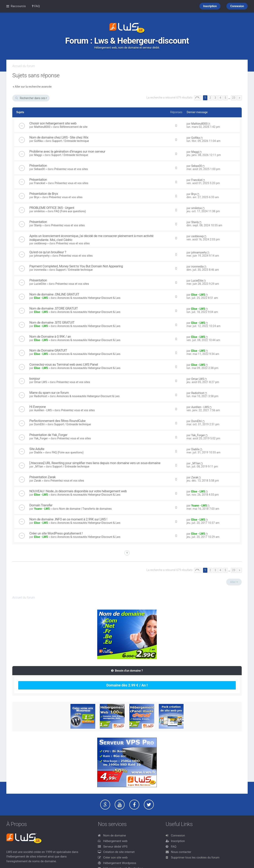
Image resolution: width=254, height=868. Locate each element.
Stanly (38, 225)
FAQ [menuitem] (36, 6)
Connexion (178, 835)
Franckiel (40, 183)
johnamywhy (42, 256)
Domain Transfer (41, 505)
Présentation (38, 165)
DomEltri (39, 424)
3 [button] (215, 98)
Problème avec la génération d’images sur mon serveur (67, 151)
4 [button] (220, 98)
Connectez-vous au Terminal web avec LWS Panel (64, 364)
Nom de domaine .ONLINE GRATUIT (54, 294)
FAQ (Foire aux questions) (70, 211)
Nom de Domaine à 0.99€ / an (50, 336)
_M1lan (39, 467)
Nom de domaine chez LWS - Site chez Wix (59, 137)
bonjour (35, 379)
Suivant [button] (239, 98)
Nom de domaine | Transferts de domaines (85, 509)
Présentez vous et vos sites (71, 169)
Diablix (38, 452)
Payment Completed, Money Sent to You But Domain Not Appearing (76, 266)
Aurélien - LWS (43, 410)
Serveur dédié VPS (115, 847)
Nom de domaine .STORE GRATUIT (54, 308)
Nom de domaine (115, 835)
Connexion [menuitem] (237, 6)
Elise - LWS (41, 298)
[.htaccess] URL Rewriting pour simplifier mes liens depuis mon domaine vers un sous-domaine (95, 463)
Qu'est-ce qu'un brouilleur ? (48, 252)
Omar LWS (41, 382)
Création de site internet (119, 852)
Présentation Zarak (42, 477)
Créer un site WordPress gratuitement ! (56, 533)
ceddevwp (40, 243)
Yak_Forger (41, 438)
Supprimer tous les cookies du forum (195, 857)
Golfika (38, 141)
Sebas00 (39, 169)
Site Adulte (37, 449)
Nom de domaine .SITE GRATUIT (52, 322)
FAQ (174, 847)
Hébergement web (115, 841)
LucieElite (40, 284)
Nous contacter (181, 852)
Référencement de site (74, 127)
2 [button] (210, 98)
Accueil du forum (24, 66)
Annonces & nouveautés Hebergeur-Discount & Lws (89, 298)
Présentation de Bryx (44, 194)
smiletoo (39, 211)
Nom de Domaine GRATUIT (48, 350)
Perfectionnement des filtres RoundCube (57, 421)
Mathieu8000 (42, 127)
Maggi (38, 155)
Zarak (38, 481)
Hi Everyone (38, 407)
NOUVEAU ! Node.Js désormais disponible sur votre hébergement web (78, 491)
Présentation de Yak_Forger (48, 435)
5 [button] (225, 98)
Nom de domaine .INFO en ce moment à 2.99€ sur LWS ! (68, 519)
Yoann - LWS (42, 509)
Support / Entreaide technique (71, 141)
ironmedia (40, 270)
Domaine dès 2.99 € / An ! (127, 685)
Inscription (178, 841)
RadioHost (41, 396)
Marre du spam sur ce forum (49, 393)
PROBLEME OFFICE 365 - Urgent (52, 208)
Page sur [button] (198, 98)
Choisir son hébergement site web (53, 123)
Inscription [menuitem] (210, 6)
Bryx (37, 197)
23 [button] (234, 98)
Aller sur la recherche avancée (33, 87)
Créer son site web (115, 857)
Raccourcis (18, 6)
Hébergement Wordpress (120, 863)
